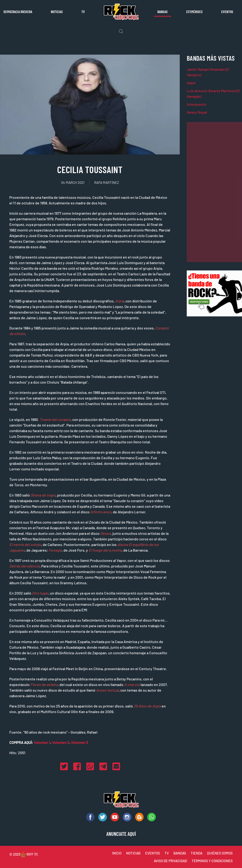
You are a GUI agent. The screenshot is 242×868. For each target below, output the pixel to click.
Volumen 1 (42, 742)
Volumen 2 (61, 742)
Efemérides (194, 12)
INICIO (117, 853)
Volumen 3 (79, 742)
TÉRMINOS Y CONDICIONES (212, 861)
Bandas (162, 12)
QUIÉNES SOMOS (220, 853)
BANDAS (180, 853)
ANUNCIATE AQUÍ (121, 834)
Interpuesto (197, 104)
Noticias (57, 12)
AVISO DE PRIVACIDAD (170, 861)
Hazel (191, 83)
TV (83, 12)
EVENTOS (153, 853)
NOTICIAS (133, 853)
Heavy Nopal (197, 112)
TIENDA (197, 853)
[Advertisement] (214, 192)
